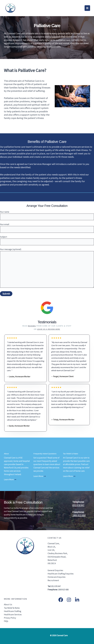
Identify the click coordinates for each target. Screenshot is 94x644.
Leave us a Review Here (49, 329)
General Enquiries (55, 570)
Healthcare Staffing (13, 611)
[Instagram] (69, 600)
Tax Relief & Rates (12, 608)
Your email (47, 228)
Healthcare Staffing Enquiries (61, 574)
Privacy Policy (10, 618)
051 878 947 (78, 505)
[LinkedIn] (77, 600)
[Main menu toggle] (87, 8)
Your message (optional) (47, 268)
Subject (47, 240)
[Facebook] (61, 600)
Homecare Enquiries (57, 577)
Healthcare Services (13, 615)
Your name (47, 215)
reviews (32, 326)
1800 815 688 (79, 515)
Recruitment (53, 580)
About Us (8, 604)
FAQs (6, 621)
